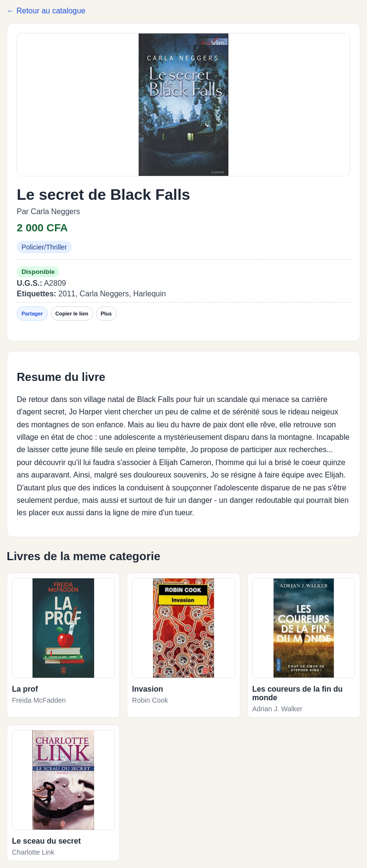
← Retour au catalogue (46, 11)
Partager (32, 314)
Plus (106, 314)
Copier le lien (72, 314)
